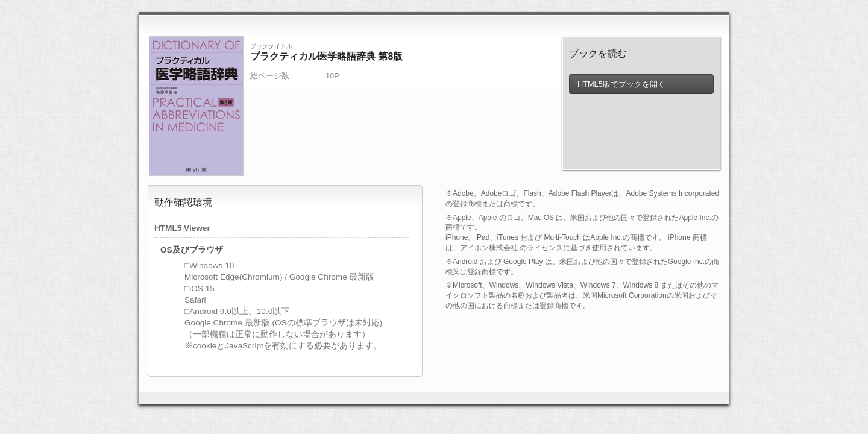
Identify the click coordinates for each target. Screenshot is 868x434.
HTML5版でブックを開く (621, 84)
